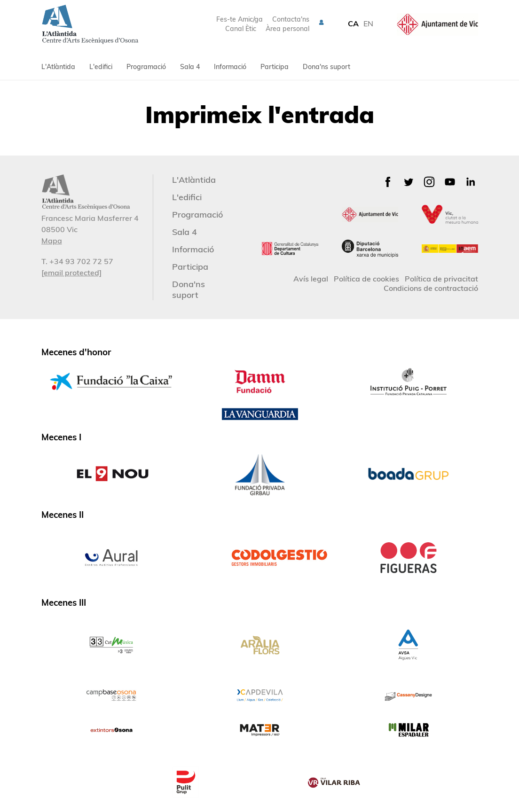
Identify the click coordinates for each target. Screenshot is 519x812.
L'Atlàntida (58, 67)
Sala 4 (190, 67)
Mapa (52, 241)
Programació (146, 67)
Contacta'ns (291, 19)
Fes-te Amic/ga (240, 19)
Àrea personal (287, 29)
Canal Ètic (241, 29)
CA (353, 23)
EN (368, 23)
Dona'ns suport (326, 67)
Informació (230, 67)
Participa (275, 67)
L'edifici (101, 67)
